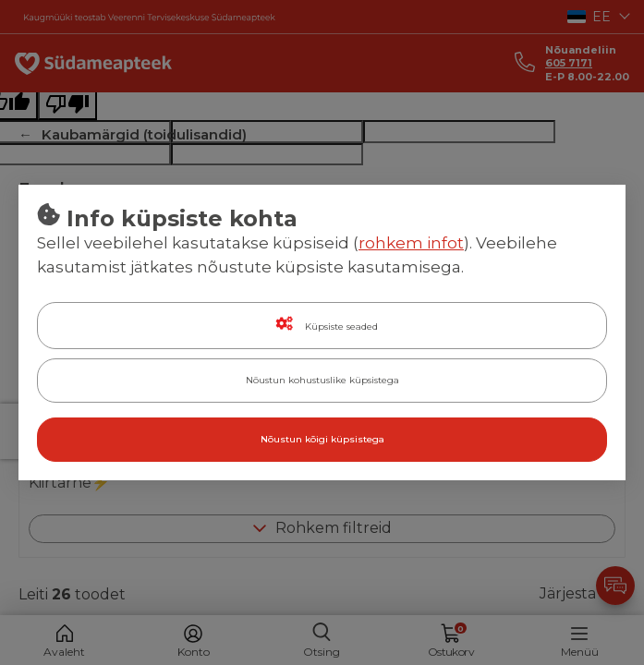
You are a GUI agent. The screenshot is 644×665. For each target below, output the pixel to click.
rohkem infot (411, 243)
